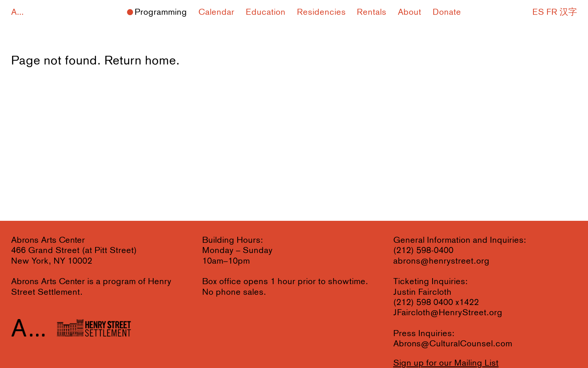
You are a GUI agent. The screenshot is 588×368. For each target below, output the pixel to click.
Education (266, 12)
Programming (161, 12)
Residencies (321, 12)
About (409, 12)
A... (17, 12)
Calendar (216, 12)
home (160, 61)
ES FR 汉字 (555, 12)
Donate (447, 12)
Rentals (372, 12)
